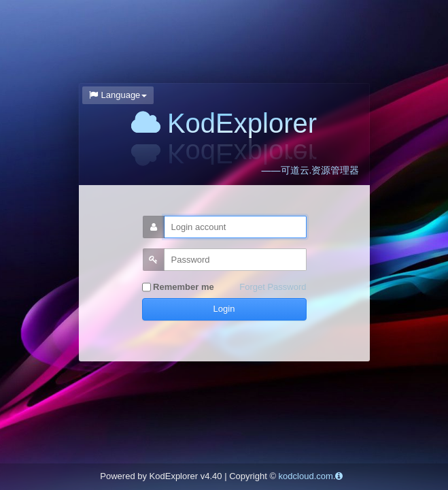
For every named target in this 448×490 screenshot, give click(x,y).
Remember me (178, 288)
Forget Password (273, 287)
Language (118, 95)
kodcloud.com (306, 476)
